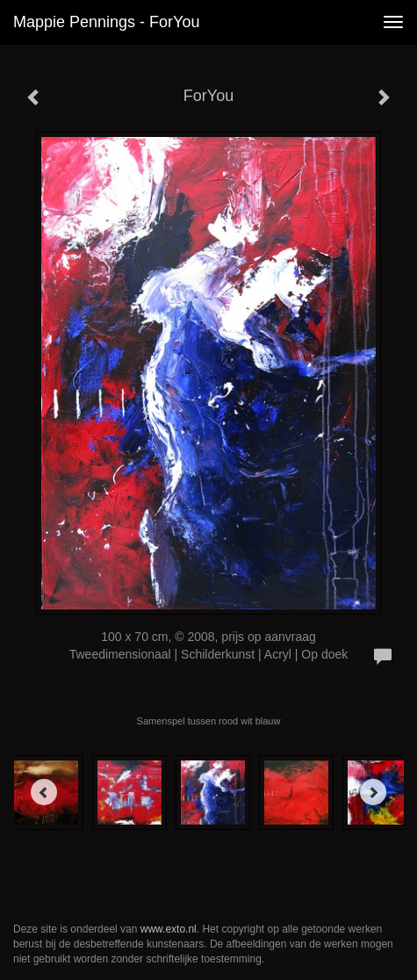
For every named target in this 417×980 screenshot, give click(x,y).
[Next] (373, 792)
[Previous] (44, 792)
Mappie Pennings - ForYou (106, 22)
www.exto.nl (169, 929)
